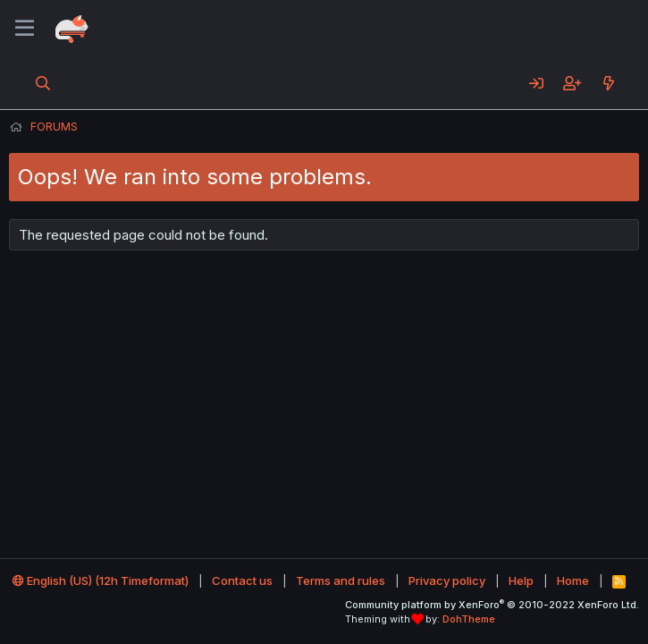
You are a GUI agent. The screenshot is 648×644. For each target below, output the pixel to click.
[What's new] (608, 83)
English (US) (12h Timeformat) (101, 580)
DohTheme (469, 619)
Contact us (242, 580)
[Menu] (25, 29)
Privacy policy (447, 580)
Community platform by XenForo (492, 605)
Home (573, 580)
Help (521, 580)
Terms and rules (341, 580)
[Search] (43, 83)
